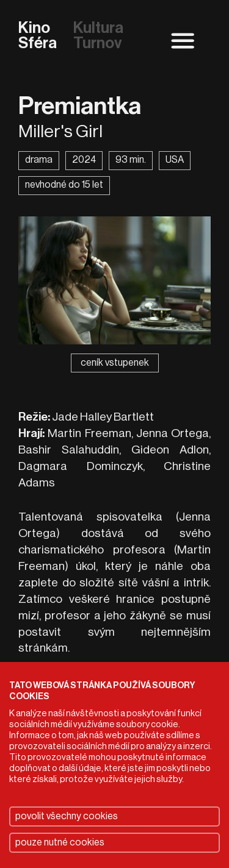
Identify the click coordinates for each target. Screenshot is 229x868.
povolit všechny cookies (67, 816)
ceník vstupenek (115, 363)
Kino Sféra (38, 36)
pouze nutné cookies (60, 842)
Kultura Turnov (98, 36)
